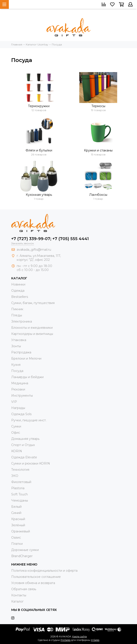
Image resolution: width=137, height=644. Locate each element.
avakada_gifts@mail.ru (34, 250)
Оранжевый (21, 531)
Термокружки (39, 106)
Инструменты (22, 396)
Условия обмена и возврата (33, 583)
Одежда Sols (21, 414)
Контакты (19, 595)
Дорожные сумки (25, 550)
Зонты (16, 346)
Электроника (22, 321)
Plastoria (18, 488)
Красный (18, 519)
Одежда (18, 291)
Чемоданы (20, 500)
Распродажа (21, 352)
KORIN (17, 451)
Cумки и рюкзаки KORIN (31, 463)
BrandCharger (22, 556)
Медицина (20, 383)
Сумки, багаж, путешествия (33, 303)
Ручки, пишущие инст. (29, 420)
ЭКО (15, 476)
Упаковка (19, 340)
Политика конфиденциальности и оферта (44, 571)
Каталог (17, 601)
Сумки (16, 426)
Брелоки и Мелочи (26, 358)
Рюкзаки (18, 389)
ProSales (66, 640)
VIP (14, 402)
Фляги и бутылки (39, 150)
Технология (20, 470)
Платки (17, 544)
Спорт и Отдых (23, 445)
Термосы (98, 106)
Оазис (16, 538)
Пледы (17, 315)
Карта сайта (80, 637)
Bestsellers (20, 297)
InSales (95, 640)
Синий (16, 513)
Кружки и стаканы (98, 150)
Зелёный (18, 525)
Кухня (16, 365)
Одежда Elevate (24, 457)
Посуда (17, 371)
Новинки (18, 284)
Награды (18, 408)
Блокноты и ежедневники (32, 328)
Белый (16, 507)
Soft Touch (19, 494)
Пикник (17, 309)
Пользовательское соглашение (36, 577)
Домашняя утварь (25, 439)
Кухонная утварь (39, 195)
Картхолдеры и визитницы (32, 334)
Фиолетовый (21, 482)
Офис (16, 433)
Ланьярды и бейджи (27, 377)
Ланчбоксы (98, 195)
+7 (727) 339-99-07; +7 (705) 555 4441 (50, 239)
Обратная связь (24, 589)
